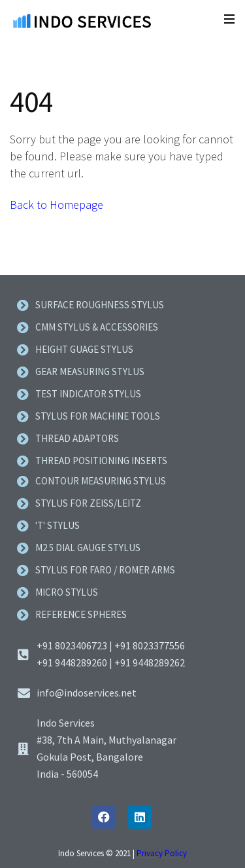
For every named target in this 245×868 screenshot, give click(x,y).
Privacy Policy (162, 853)
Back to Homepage (57, 205)
